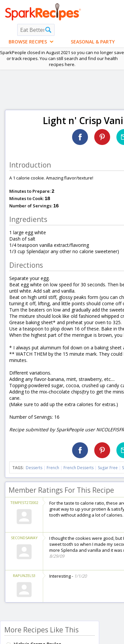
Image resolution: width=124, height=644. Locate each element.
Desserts (34, 468)
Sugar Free (108, 468)
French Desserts (79, 468)
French (53, 468)
